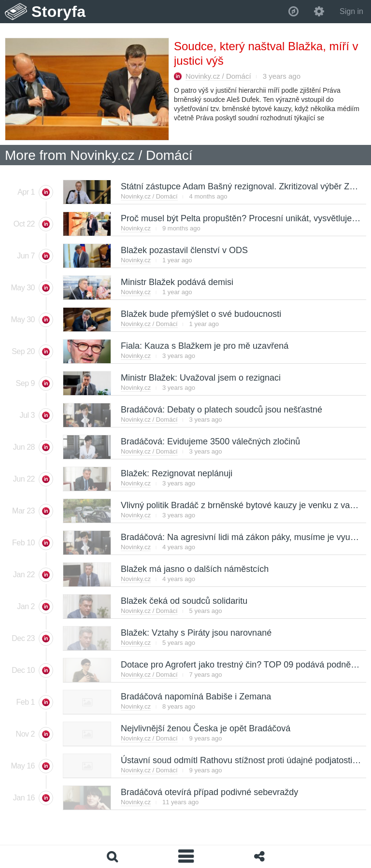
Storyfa (59, 12)
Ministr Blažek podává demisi (177, 282)
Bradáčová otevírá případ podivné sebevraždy (209, 792)
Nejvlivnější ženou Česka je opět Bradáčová (205, 728)
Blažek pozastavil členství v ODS (184, 250)
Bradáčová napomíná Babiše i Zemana (195, 697)
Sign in (351, 11)
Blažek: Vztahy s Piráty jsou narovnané (196, 633)
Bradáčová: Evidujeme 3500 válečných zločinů (210, 441)
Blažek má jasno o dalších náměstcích (194, 569)
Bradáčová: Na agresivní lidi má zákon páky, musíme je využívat (244, 537)
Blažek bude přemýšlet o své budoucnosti (200, 314)
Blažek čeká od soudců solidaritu (184, 601)
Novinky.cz (136, 228)
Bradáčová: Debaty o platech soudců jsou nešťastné (221, 410)
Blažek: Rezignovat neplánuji (176, 473)
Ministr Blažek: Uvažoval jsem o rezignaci (200, 378)
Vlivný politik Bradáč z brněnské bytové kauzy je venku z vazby (242, 505)
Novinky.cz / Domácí (218, 76)
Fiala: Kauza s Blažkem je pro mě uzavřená (204, 346)
